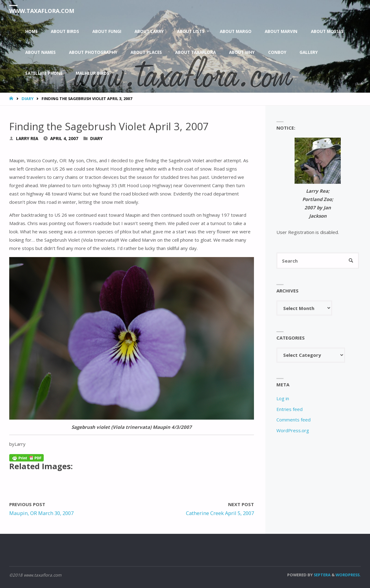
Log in (283, 398)
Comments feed (294, 420)
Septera (322, 575)
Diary (28, 99)
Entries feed (290, 409)
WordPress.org (293, 430)
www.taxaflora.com (42, 11)
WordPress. (348, 575)
